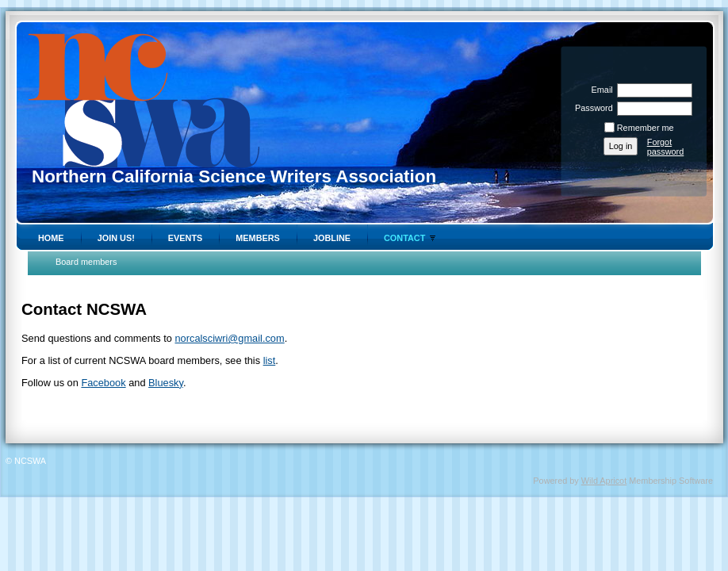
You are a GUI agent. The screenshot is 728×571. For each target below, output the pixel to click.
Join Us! (116, 238)
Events (186, 238)
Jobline (332, 238)
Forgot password (666, 147)
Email (599, 90)
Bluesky (166, 383)
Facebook (103, 383)
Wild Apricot (604, 481)
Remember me (646, 128)
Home (51, 238)
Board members (86, 262)
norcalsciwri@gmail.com (230, 338)
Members (258, 238)
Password (591, 108)
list (270, 360)
